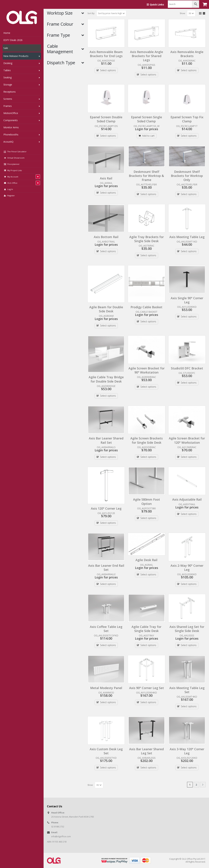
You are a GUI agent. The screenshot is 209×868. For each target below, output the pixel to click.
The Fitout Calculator (15, 152)
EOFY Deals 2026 (13, 40)
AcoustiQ (8, 142)
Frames (8, 106)
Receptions (10, 92)
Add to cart (148, 136)
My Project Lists (13, 170)
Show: (183, 13)
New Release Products (16, 56)
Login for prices (147, 129)
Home (7, 33)
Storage (8, 85)
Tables (7, 70)
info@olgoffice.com (61, 836)
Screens (8, 99)
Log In (8, 189)
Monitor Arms (11, 127)
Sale (6, 48)
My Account (11, 177)
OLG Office (10, 183)
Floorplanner (11, 164)
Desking (8, 63)
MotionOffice (11, 113)
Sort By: (91, 13)
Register (9, 196)
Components (11, 120)
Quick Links (155, 4)
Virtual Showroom (14, 158)
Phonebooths (11, 134)
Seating (7, 77)
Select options (108, 70)
